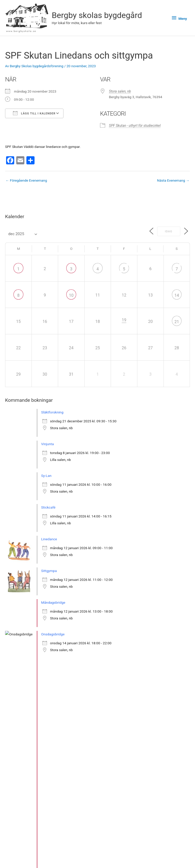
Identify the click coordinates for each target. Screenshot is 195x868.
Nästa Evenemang (173, 180)
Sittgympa (49, 571)
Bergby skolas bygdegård (97, 15)
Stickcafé (48, 507)
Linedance (49, 539)
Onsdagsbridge (53, 634)
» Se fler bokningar (25, 697)
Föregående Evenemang (26, 180)
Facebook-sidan (146, 858)
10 (71, 295)
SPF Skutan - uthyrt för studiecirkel (135, 126)
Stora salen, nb (120, 91)
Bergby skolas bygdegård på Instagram (146, 851)
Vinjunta (47, 444)
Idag (168, 231)
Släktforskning (52, 412)
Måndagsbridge (53, 602)
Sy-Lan (46, 476)
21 (177, 322)
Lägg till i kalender (34, 113)
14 (177, 295)
